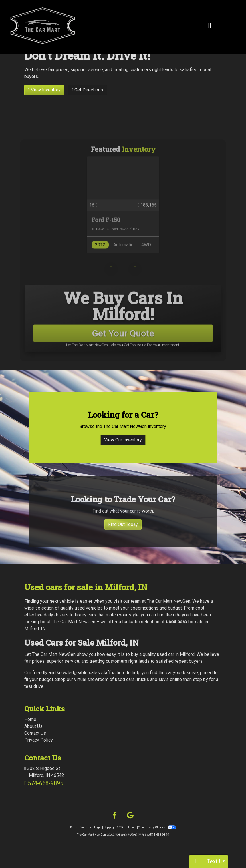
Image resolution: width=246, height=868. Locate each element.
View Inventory (44, 90)
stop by (200, 679)
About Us (33, 726)
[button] (225, 26)
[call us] (210, 26)
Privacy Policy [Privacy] (39, 740)
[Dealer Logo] (81, 26)
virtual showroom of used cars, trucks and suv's (121, 679)
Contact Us (35, 733)
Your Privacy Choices (157, 827)
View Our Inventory (123, 452)
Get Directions (87, 90)
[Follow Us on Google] (130, 815)
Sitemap (131, 827)
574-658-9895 (45, 783)
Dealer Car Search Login (86, 827)
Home (30, 719)
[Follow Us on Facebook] (115, 815)
